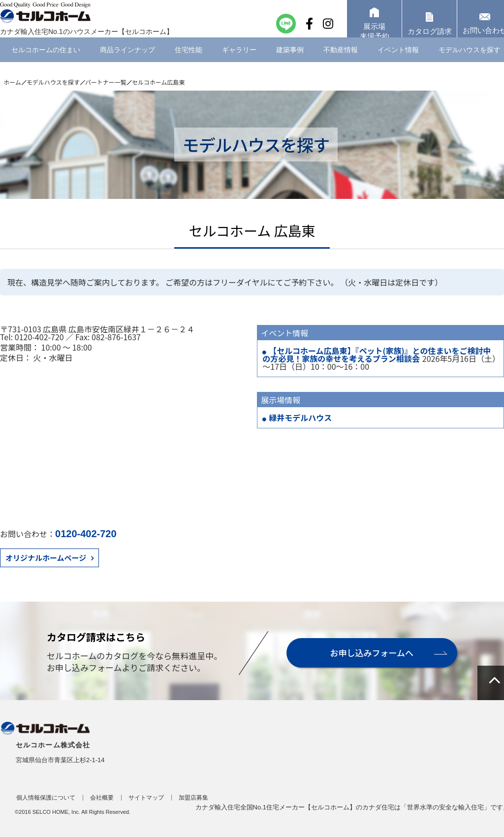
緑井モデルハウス (300, 418)
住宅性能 (189, 62)
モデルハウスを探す (53, 82)
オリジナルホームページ (46, 558)
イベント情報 (398, 62)
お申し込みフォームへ (371, 653)
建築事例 (290, 62)
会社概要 (102, 798)
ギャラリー (239, 62)
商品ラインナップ (127, 62)
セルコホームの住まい (46, 62)
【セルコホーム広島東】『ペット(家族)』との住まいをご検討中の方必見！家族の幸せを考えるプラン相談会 (377, 354)
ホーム (12, 82)
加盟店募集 (193, 798)
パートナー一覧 (106, 82)
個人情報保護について (46, 798)
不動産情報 (341, 62)
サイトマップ (146, 798)
